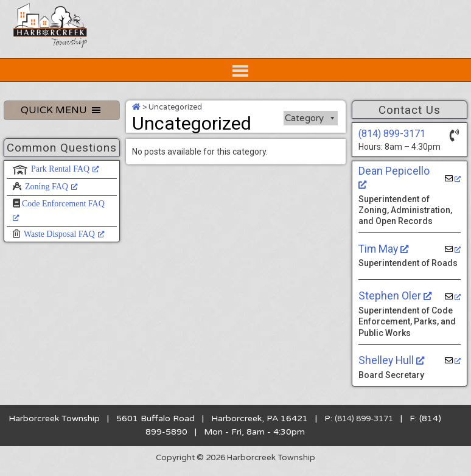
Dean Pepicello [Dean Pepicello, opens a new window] (397, 191)
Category (311, 138)
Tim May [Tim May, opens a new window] (383, 255)
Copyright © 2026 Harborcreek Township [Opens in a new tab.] (236, 464)
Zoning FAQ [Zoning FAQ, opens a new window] (51, 206)
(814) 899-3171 (388, 153)
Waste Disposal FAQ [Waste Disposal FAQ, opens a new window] (64, 254)
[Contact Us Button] (396, 13)
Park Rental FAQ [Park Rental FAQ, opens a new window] (65, 189)
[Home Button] (359, 13)
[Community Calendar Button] (450, 13)
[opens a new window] (452, 191)
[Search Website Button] (62, 13)
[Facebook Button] (432, 13)
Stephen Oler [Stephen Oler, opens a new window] (393, 303)
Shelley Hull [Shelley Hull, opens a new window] (389, 367)
